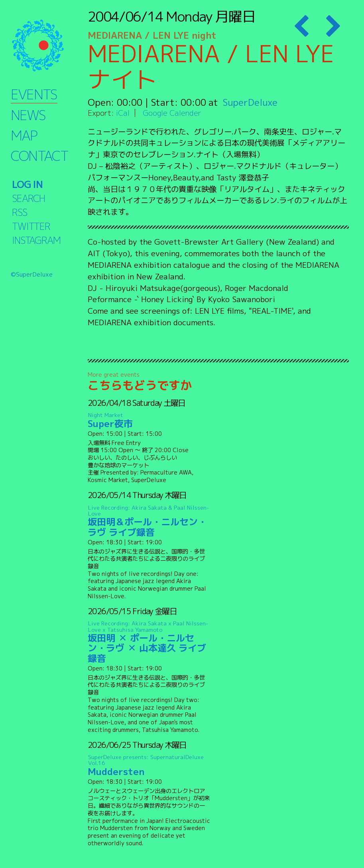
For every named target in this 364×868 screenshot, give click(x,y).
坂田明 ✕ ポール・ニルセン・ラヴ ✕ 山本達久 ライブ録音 (149, 642)
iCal (123, 113)
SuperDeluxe (250, 102)
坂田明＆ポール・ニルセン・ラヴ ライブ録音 (149, 521)
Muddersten (149, 766)
